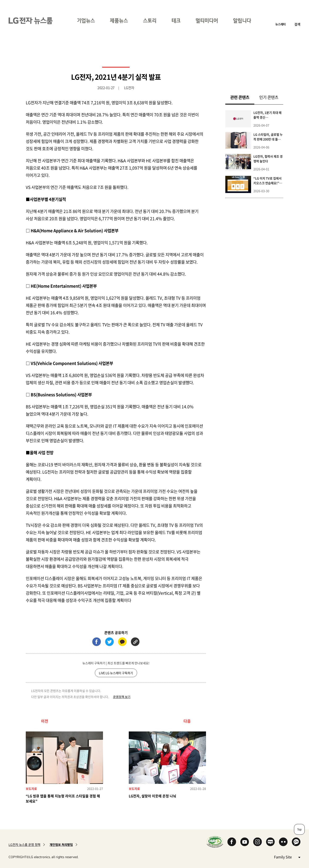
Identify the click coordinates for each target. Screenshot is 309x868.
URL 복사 (135, 642)
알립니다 (242, 21)
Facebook (232, 842)
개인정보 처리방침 (61, 845)
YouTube (245, 842)
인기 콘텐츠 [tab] (269, 97)
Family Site (287, 857)
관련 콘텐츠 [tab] (242, 97)
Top (299, 829)
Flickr (283, 842)
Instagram (257, 842)
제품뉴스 (119, 21)
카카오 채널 (296, 842)
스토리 (150, 21)
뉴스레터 (280, 24)
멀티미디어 (207, 21)
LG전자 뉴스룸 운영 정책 (24, 845)
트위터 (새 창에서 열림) (109, 642)
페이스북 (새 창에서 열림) (97, 642)
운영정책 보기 (122, 697)
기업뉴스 (86, 21)
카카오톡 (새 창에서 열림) (122, 642)
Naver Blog (270, 842)
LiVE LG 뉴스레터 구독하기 (116, 673)
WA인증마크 (215, 842)
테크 (176, 21)
